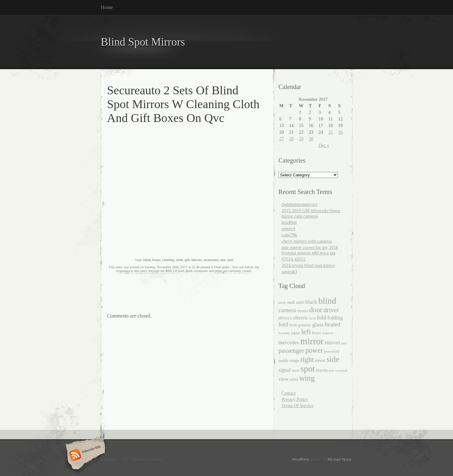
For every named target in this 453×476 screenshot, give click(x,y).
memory (328, 333)
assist (282, 302)
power (314, 350)
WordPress (301, 459)
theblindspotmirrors (299, 204)
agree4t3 (289, 272)
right (307, 360)
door (316, 310)
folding (335, 318)
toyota (322, 370)
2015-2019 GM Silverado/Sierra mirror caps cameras (311, 213)
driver (331, 310)
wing (307, 378)
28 (291, 139)
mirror (312, 341)
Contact (289, 393)
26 (340, 132)
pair (344, 343)
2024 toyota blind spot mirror (308, 265)
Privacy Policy (295, 399)
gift (187, 260)
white (294, 379)
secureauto (211, 260)
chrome (302, 311)
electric (300, 318)
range (294, 360)
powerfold (332, 352)
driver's (285, 318)
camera (287, 310)
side (333, 359)
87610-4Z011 (294, 259)
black (311, 302)
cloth (179, 260)
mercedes (289, 343)
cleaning (168, 260)
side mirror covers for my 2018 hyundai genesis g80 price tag (310, 250)
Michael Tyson (339, 459)
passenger (291, 351)
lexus (317, 333)
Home (107, 7)
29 (301, 139)
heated (333, 324)
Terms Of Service (297, 406)
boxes (156, 260)
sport (296, 371)
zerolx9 (288, 229)
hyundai (284, 333)
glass (318, 324)
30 (311, 139)
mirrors (196, 260)
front (293, 325)
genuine (305, 325)
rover (320, 360)
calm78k (289, 235)
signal (285, 370)
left (306, 332)
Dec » (324, 145)
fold (322, 317)
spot (230, 260)
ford (283, 324)
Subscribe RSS (84, 456)
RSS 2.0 (171, 271)
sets (223, 260)
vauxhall (341, 370)
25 (331, 132)
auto (300, 302)
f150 (312, 318)
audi (291, 302)
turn (331, 371)
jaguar (296, 333)
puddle (283, 361)
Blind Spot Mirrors (143, 42)
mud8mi (289, 222)
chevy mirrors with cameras (307, 241)
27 (282, 139)
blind (147, 260)
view (283, 379)
